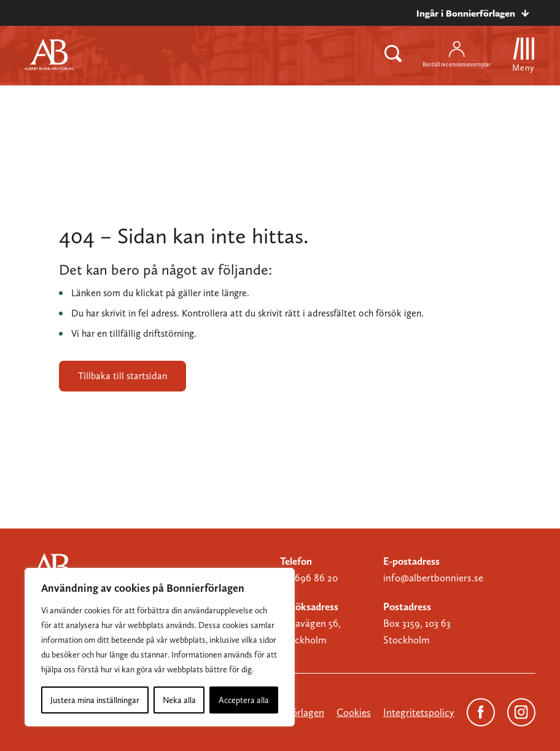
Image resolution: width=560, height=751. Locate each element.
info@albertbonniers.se (433, 578)
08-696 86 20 (309, 578)
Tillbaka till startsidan (122, 376)
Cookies (354, 712)
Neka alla (179, 700)
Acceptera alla (244, 700)
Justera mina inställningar (95, 700)
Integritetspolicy (419, 712)
